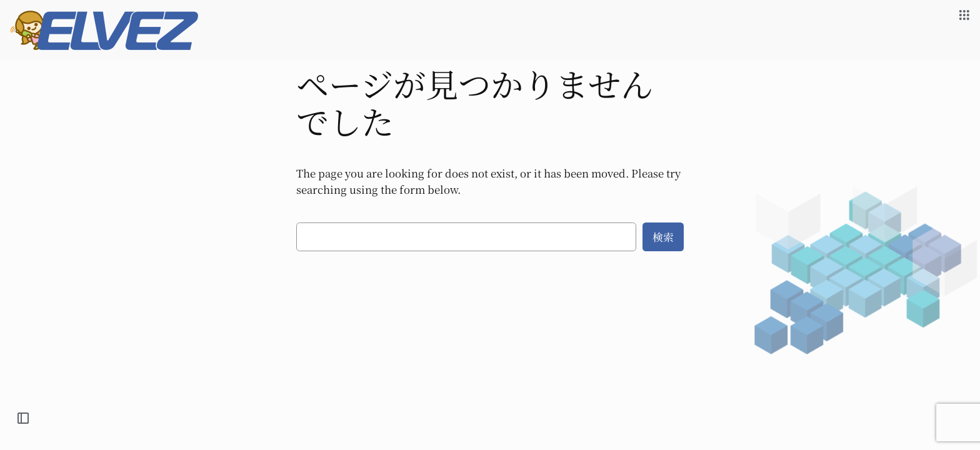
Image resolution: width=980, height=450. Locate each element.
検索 (663, 237)
